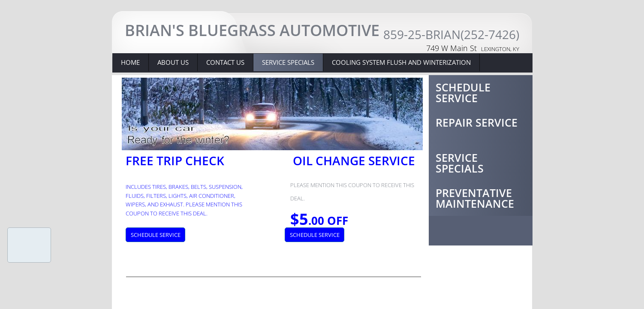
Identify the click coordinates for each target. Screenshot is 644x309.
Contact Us (225, 62)
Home (130, 62)
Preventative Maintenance (475, 198)
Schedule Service (463, 92)
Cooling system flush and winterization (401, 62)
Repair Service (477, 122)
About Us (173, 62)
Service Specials (460, 163)
